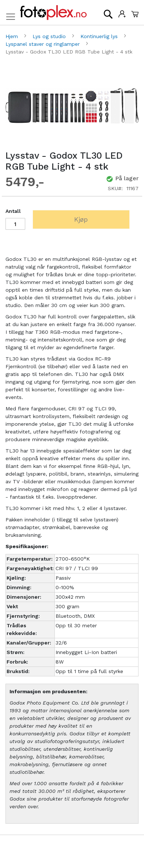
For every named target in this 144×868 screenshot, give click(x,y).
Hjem (13, 36)
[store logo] (53, 13)
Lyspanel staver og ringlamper (43, 44)
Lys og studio (50, 36)
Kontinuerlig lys (100, 36)
